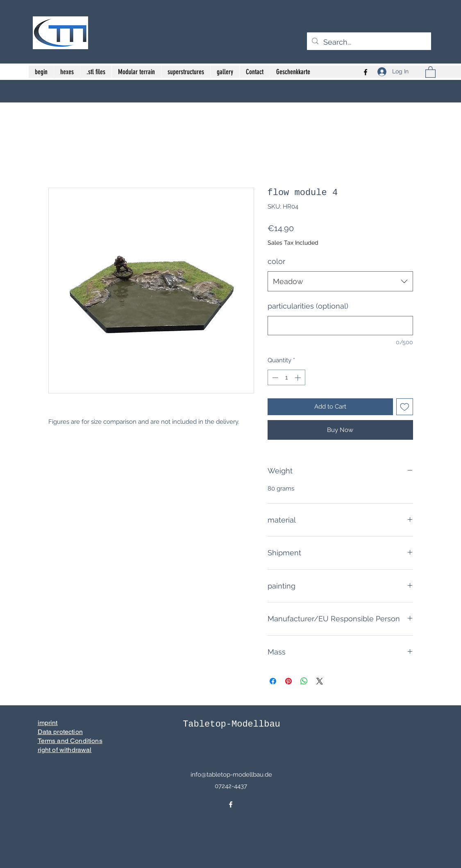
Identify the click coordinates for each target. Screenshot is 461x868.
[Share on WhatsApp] (304, 681)
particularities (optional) (308, 306)
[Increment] (299, 378)
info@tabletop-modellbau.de (231, 775)
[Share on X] (320, 681)
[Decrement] (274, 378)
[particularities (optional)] (340, 326)
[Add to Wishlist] (405, 407)
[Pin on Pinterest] (288, 681)
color (276, 261)
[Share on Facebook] (273, 681)
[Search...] (369, 42)
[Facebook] (231, 804)
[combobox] (340, 282)
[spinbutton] (286, 378)
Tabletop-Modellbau (232, 724)
